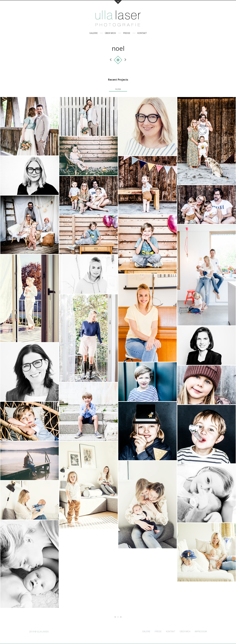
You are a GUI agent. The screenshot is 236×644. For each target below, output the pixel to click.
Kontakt (142, 33)
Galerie (94, 33)
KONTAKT (171, 631)
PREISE (158, 631)
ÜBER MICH (185, 631)
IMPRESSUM (201, 631)
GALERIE (146, 631)
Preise (127, 33)
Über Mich (110, 33)
